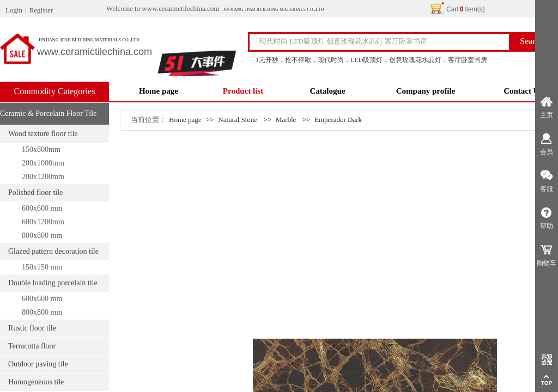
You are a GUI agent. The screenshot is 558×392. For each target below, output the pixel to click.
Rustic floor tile (32, 328)
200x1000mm (43, 163)
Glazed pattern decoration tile (53, 251)
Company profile (426, 91)
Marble (286, 120)
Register (41, 10)
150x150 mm (42, 267)
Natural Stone (238, 120)
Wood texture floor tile (43, 134)
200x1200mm (43, 177)
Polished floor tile (35, 192)
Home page (159, 91)
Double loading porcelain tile (53, 283)
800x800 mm (42, 235)
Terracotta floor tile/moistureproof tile (33, 348)
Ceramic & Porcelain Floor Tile (48, 114)
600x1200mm (43, 222)
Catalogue (328, 91)
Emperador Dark (338, 120)
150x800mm (41, 149)
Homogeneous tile (36, 382)
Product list (243, 91)
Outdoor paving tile (38, 364)
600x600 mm (42, 208)
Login (14, 10)
